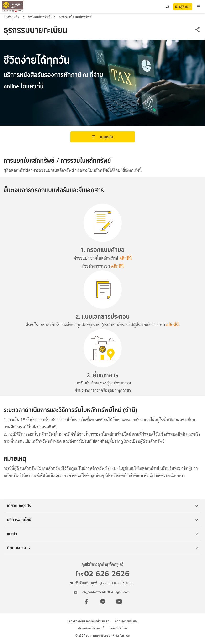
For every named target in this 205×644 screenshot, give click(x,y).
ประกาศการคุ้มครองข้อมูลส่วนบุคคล (88, 621)
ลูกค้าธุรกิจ (12, 17)
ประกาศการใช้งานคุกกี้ (91, 628)
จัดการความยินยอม (127, 621)
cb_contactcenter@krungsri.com (106, 592)
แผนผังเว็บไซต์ (118, 628)
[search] (167, 7)
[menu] (198, 7)
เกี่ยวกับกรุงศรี (103, 506)
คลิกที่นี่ (126, 258)
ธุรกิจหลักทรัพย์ (40, 17)
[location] (168, 7)
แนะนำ (103, 534)
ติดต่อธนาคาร (103, 548)
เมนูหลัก (102, 137)
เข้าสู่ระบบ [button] (183, 7)
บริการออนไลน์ (103, 520)
